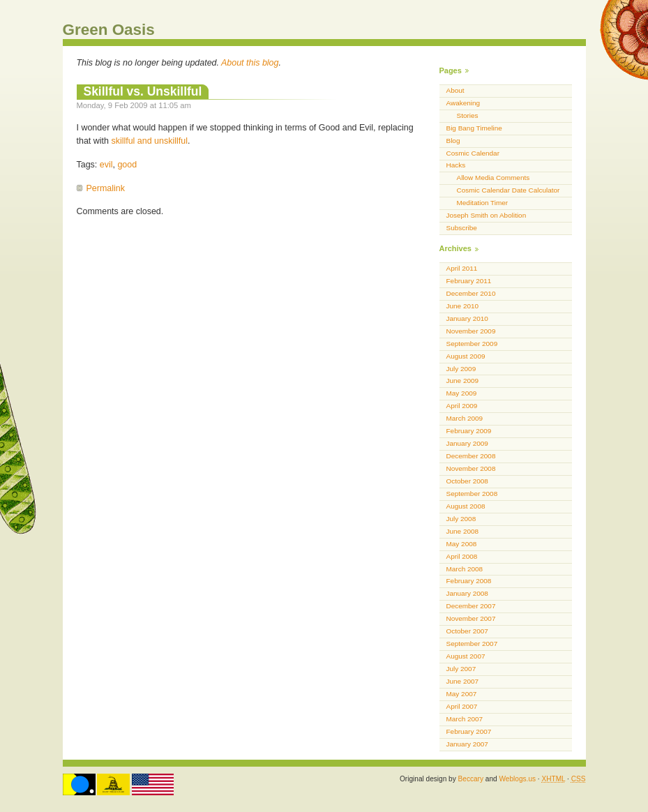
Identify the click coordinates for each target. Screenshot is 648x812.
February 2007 (469, 731)
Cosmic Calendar (473, 153)
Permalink (106, 188)
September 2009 (472, 344)
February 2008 (469, 581)
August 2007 (466, 656)
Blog (453, 141)
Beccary (471, 779)
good (127, 165)
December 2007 (471, 606)
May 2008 (462, 544)
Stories (468, 115)
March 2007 (465, 719)
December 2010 (471, 293)
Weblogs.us (517, 779)
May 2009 (462, 393)
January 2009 (467, 443)
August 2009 (466, 356)
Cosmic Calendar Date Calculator (508, 190)
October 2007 (467, 631)
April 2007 (462, 706)
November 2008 (471, 468)
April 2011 (462, 268)
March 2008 (465, 569)
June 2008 (463, 531)
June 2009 (463, 381)
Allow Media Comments (493, 178)
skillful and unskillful (149, 141)
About (455, 90)
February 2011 (469, 281)
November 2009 (471, 331)
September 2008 (472, 494)
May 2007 (462, 694)
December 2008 (471, 456)
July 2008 (461, 519)
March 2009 (465, 418)
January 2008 (467, 593)
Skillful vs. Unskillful (143, 91)
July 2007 (461, 669)
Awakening (464, 103)
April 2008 (462, 556)
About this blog (250, 63)
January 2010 (467, 318)
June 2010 (463, 306)
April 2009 (462, 406)
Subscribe (462, 228)
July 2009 (461, 369)
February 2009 (469, 431)
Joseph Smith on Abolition (487, 215)
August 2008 (466, 506)
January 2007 (467, 744)
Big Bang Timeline (474, 128)
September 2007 (472, 644)
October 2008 (467, 481)
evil (106, 165)
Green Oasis (109, 30)
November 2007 (471, 618)
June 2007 (463, 681)
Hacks (456, 165)
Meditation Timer (483, 203)
